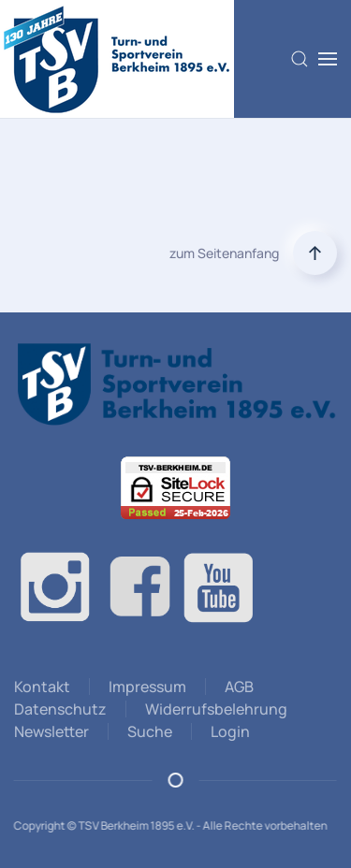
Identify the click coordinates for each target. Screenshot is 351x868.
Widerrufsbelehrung (216, 709)
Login (230, 731)
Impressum (147, 687)
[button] (300, 59)
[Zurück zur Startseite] (117, 59)
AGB (239, 687)
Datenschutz (60, 709)
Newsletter (51, 731)
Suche (150, 731)
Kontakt (42, 687)
